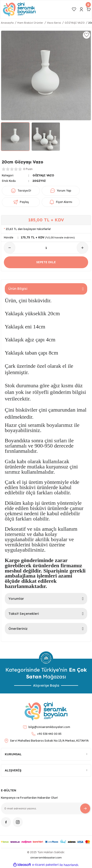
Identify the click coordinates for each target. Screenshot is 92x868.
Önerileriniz (18, 629)
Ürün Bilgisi (18, 289)
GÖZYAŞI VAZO (43, 175)
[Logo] (19, 9)
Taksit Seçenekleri (24, 614)
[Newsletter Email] (46, 808)
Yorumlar (16, 599)
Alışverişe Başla (46, 685)
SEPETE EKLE (46, 262)
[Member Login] (81, 9)
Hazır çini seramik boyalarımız (39, 425)
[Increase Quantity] (82, 248)
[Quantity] (46, 248)
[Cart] (89, 9)
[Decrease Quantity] (10, 248)
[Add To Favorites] (87, 35)
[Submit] (85, 808)
